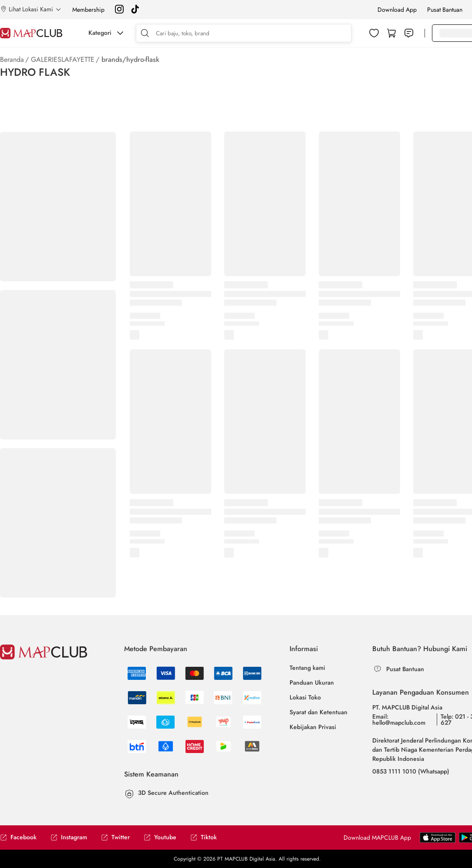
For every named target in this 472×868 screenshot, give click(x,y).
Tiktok (204, 837)
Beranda (12, 59)
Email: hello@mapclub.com (399, 719)
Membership (88, 10)
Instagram (69, 837)
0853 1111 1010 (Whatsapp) (411, 771)
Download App (397, 10)
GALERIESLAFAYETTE (63, 59)
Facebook (18, 837)
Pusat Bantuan (445, 10)
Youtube (160, 837)
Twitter (115, 837)
